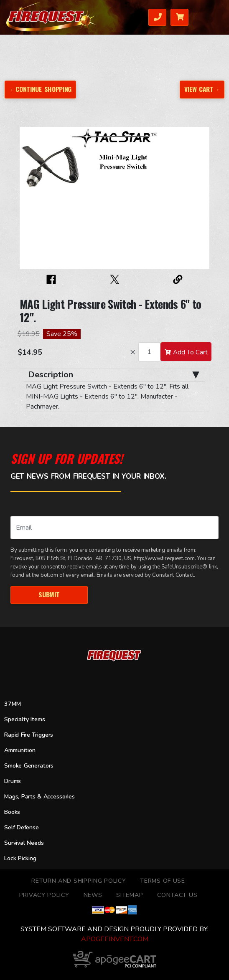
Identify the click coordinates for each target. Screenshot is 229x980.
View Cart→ (202, 89)
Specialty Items (24, 719)
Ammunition (20, 750)
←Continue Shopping (40, 89)
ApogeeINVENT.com (115, 939)
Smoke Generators (29, 766)
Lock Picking (20, 858)
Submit (49, 594)
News (93, 895)
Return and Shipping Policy (79, 881)
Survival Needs (24, 843)
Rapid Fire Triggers (29, 735)
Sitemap (130, 895)
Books (12, 812)
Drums (13, 781)
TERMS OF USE (162, 881)
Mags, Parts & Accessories (39, 797)
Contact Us (177, 895)
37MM (12, 704)
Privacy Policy (44, 895)
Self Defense (22, 827)
